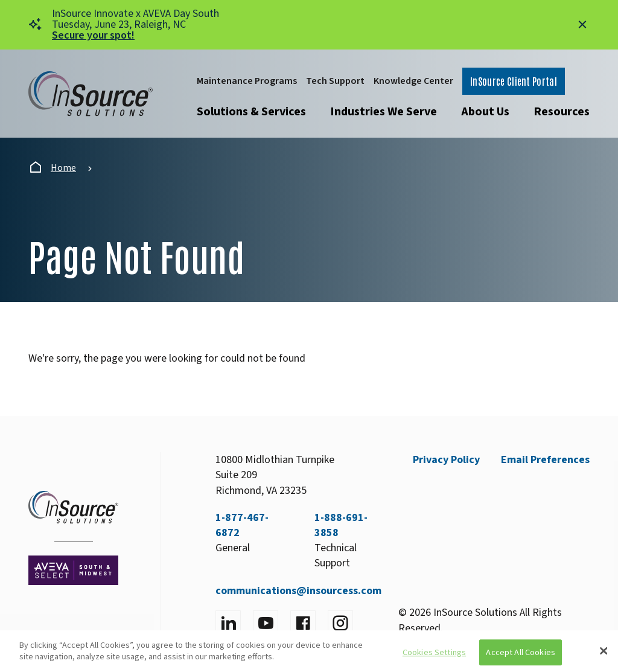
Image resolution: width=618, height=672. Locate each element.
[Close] (604, 651)
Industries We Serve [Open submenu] (384, 112)
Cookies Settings (434, 652)
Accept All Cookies (521, 652)
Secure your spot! (93, 35)
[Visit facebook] (303, 623)
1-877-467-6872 (242, 525)
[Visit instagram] (340, 623)
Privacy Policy (446, 460)
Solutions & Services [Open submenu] (251, 112)
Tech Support (335, 81)
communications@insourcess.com (298, 591)
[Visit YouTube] (266, 623)
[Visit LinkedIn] (228, 623)
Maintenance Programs (247, 81)
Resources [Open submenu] (562, 112)
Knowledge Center (413, 81)
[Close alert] (582, 25)
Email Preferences (545, 460)
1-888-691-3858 (341, 525)
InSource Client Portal (514, 81)
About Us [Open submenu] (485, 112)
